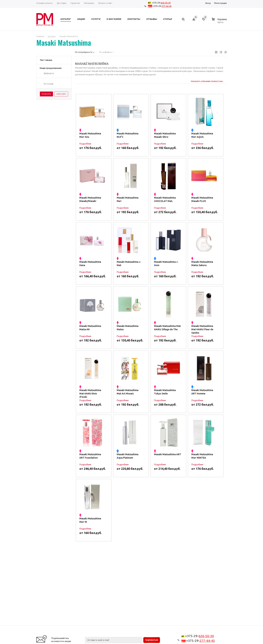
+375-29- (160, 3)
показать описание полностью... (208, 81)
